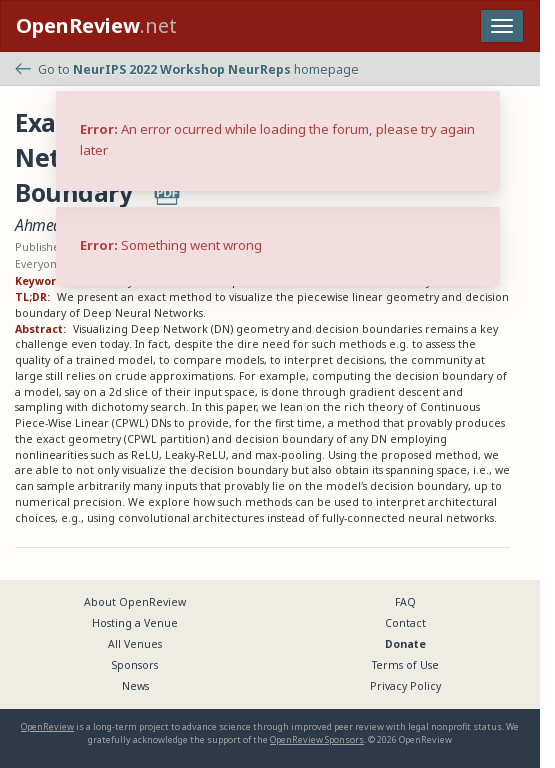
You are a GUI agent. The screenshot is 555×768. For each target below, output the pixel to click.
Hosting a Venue (135, 623)
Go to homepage (187, 69)
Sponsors (135, 665)
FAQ (405, 602)
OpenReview (47, 726)
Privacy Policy (405, 686)
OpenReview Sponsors (317, 739)
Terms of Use (405, 665)
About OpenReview (135, 602)
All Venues (135, 644)
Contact (405, 623)
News (135, 686)
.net (96, 25)
